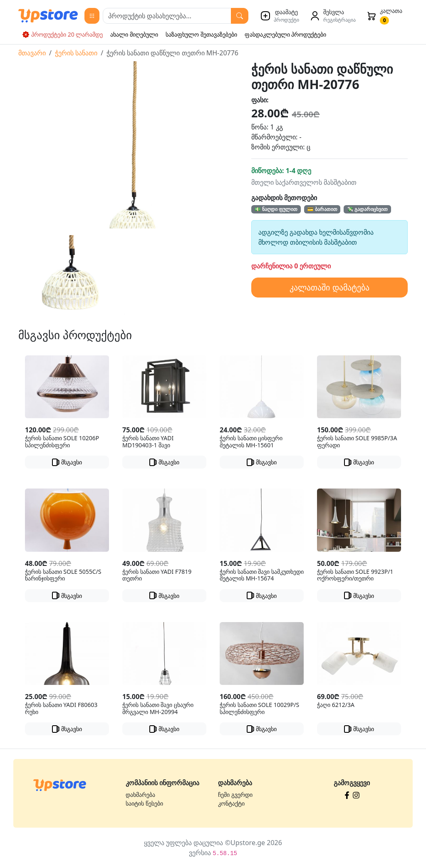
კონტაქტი (231, 803)
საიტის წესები (144, 803)
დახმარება (140, 795)
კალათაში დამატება (329, 287)
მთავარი (32, 53)
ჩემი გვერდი (235, 795)
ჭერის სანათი (76, 53)
